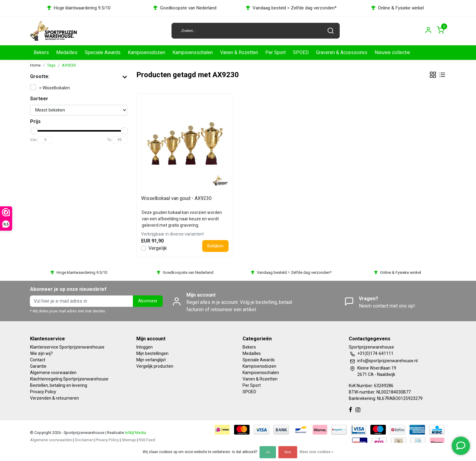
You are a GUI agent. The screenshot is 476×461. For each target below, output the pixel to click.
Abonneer (148, 301)
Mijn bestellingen (152, 353)
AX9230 (69, 65)
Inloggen (144, 347)
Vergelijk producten (155, 366)
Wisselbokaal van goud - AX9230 (176, 198)
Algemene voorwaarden (53, 373)
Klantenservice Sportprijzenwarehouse (67, 347)
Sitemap (129, 440)
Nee (288, 452)
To (109, 140)
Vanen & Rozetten (239, 52)
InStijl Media (135, 433)
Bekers (41, 52)
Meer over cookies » (316, 452)
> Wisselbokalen (54, 88)
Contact (38, 360)
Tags (51, 65)
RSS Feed (147, 440)
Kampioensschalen (193, 52)
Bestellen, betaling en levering (59, 385)
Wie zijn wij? (41, 353)
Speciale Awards (103, 52)
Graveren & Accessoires (342, 52)
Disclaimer (84, 440)
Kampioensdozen (146, 52)
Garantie (38, 366)
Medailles (67, 52)
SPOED (301, 52)
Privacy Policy (43, 392)
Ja (268, 452)
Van (33, 140)
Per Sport (275, 52)
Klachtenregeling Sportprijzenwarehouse (69, 379)
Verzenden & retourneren (54, 398)
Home (35, 65)
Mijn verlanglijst (151, 360)
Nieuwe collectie (392, 52)
